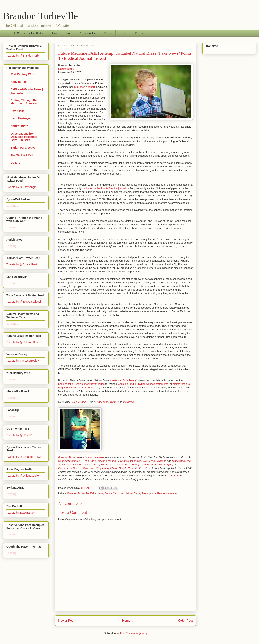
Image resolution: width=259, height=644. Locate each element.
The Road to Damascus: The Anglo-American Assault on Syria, (137, 464)
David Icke (17, 111)
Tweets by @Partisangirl (21, 187)
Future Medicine (114, 493)
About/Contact (88, 33)
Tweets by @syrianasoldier (23, 476)
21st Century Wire (22, 74)
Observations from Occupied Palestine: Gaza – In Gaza (24, 137)
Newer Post (66, 621)
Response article (167, 493)
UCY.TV (16, 163)
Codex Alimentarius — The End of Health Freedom (87, 461)
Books (108, 33)
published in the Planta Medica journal (104, 188)
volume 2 (94, 464)
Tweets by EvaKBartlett (21, 513)
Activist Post (19, 82)
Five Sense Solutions (154, 461)
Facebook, (103, 402)
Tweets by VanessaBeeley (23, 361)
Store (69, 33)
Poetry (139, 33)
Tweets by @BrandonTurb (23, 56)
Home (54, 33)
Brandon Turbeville (41, 16)
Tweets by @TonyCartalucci (24, 302)
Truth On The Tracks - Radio (27, 33)
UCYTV (174, 475)
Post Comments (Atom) (133, 633)
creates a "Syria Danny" (123, 380)
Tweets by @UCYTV (19, 435)
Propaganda (149, 493)
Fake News (97, 493)
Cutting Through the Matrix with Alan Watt (25, 102)
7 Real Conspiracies (129, 461)
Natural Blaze (66, 69)
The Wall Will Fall (22, 155)
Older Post (185, 621)
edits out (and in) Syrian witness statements (143, 384)
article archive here (94, 457)
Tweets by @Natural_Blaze (23, 342)
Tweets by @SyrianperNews (24, 457)
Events (124, 33)
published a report (84, 87)
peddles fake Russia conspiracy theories (81, 384)
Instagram (129, 402)
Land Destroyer (21, 118)
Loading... (13, 206)
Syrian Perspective (23, 148)
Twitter (114, 402)
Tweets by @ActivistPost (22, 264)
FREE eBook (78, 402)
